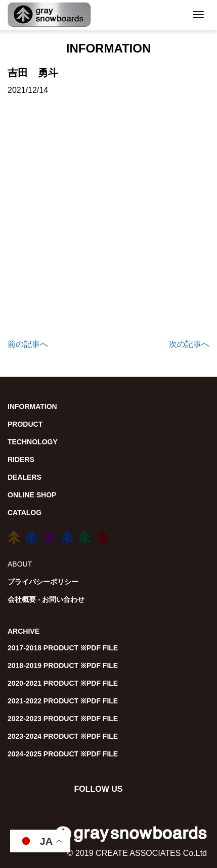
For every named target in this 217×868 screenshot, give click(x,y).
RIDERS (21, 459)
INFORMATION (32, 406)
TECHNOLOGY (33, 442)
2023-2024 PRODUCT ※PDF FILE (63, 736)
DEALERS (25, 477)
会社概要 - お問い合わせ (46, 599)
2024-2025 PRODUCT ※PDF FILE (63, 754)
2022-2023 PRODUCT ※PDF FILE (63, 719)
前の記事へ (28, 344)
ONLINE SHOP (32, 495)
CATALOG (25, 513)
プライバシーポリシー (43, 582)
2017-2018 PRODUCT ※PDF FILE (63, 648)
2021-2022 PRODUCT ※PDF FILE (63, 701)
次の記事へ (189, 344)
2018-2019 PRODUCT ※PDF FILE (63, 666)
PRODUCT (25, 424)
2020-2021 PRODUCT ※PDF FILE (63, 683)
